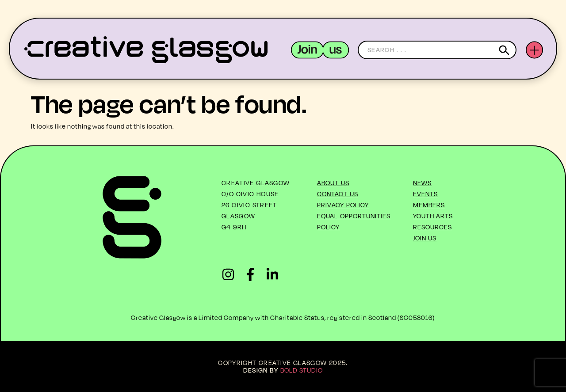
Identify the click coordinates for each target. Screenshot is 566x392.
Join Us (425, 238)
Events (425, 194)
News (422, 183)
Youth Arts (433, 216)
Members (429, 205)
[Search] (506, 50)
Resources (432, 227)
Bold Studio (302, 370)
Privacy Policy (343, 205)
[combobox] (437, 50)
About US (333, 183)
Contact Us (338, 194)
